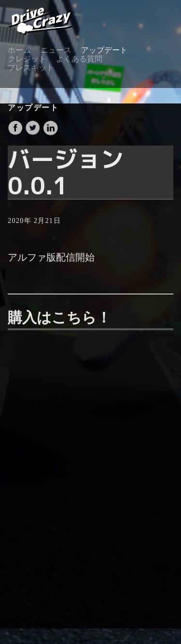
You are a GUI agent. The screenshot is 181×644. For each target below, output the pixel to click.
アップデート (104, 50)
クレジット (27, 59)
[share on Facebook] (16, 133)
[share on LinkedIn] (50, 133)
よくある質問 (79, 59)
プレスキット (31, 67)
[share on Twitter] (34, 133)
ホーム (19, 50)
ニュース (56, 50)
